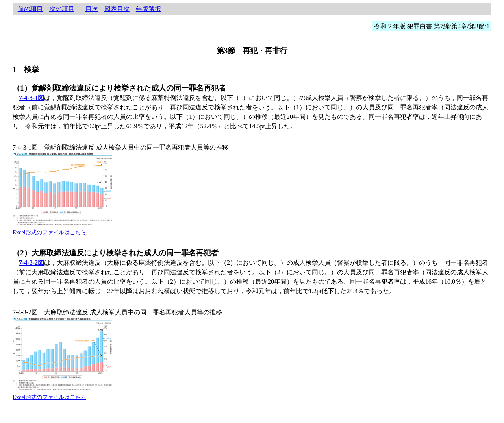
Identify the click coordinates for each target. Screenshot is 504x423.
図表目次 (117, 9)
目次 (92, 9)
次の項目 (62, 9)
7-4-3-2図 (31, 263)
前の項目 (30, 9)
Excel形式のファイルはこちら (49, 232)
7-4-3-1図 (31, 98)
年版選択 (148, 9)
